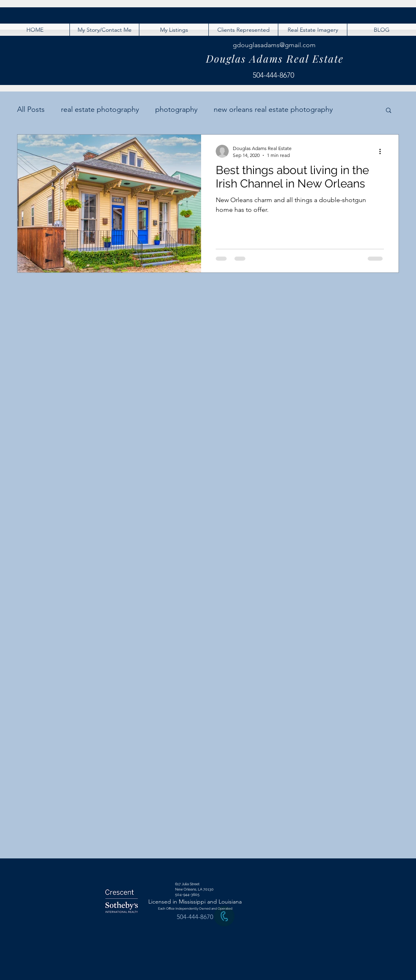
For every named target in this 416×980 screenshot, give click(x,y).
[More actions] (383, 151)
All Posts (31, 109)
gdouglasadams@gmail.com (274, 45)
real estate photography (100, 109)
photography (176, 109)
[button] (389, 111)
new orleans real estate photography (273, 109)
